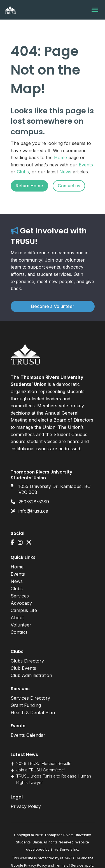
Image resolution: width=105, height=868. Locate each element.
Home (60, 157)
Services (20, 596)
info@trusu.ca (33, 511)
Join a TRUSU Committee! (40, 770)
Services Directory (30, 698)
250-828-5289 (34, 502)
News (65, 172)
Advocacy (21, 603)
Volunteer (21, 625)
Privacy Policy (26, 806)
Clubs (23, 172)
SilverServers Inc (64, 849)
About (17, 618)
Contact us (69, 186)
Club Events (23, 668)
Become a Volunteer (53, 306)
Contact (19, 632)
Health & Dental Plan (33, 712)
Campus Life (24, 610)
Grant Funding (26, 705)
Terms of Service (69, 865)
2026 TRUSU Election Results (44, 763)
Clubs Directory (27, 661)
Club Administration (31, 675)
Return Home (29, 186)
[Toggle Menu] (95, 10)
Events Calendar (28, 735)
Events (86, 165)
